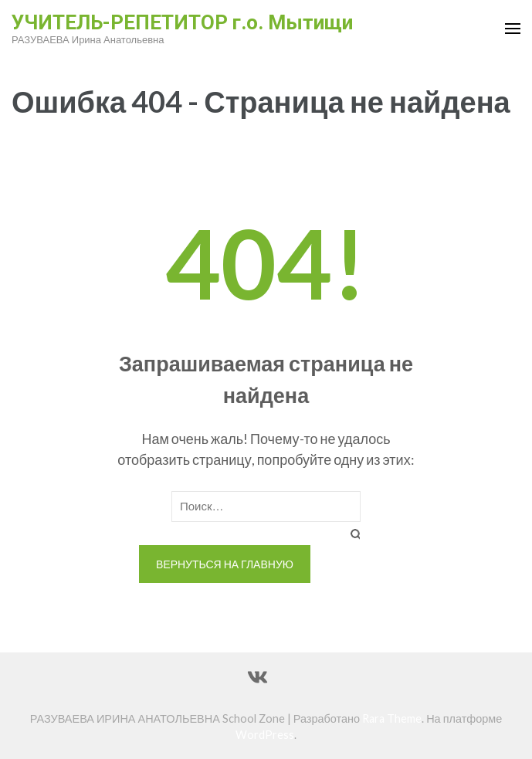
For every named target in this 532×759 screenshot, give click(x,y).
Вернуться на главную (225, 564)
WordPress (265, 735)
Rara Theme (392, 718)
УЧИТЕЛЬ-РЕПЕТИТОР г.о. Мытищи (182, 22)
